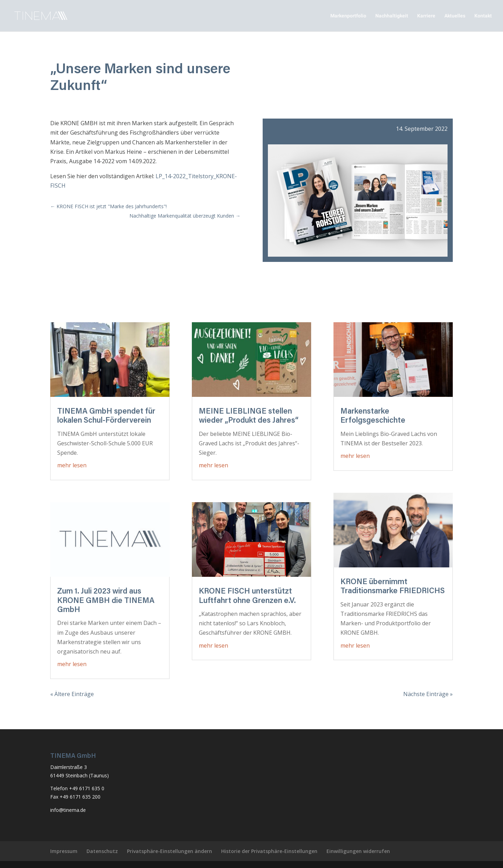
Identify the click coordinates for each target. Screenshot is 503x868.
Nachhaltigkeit (392, 16)
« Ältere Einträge (72, 694)
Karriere (426, 16)
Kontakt (483, 16)
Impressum (64, 851)
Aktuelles (455, 16)
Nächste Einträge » (428, 694)
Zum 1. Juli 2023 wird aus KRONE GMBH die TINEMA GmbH (106, 601)
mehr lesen (72, 465)
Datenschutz (102, 851)
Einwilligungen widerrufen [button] (358, 851)
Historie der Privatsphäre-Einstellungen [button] (269, 851)
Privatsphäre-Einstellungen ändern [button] (170, 851)
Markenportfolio (348, 16)
